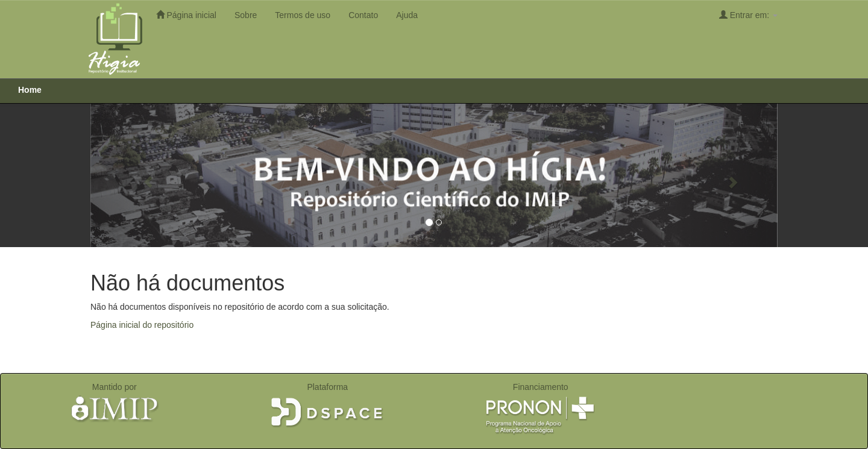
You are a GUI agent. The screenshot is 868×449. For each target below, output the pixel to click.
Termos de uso (303, 15)
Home (30, 90)
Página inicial (186, 15)
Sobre (246, 15)
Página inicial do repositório (142, 325)
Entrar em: (748, 15)
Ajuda (407, 15)
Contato (363, 15)
